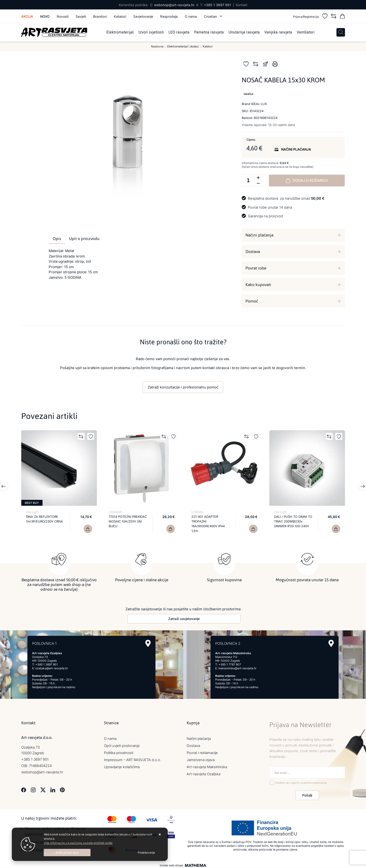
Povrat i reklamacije (202, 752)
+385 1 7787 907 (230, 663)
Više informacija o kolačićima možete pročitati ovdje (78, 843)
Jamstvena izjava (201, 759)
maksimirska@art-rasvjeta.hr (237, 667)
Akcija (27, 16)
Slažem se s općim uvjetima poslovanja (301, 782)
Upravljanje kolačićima (122, 766)
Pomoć (252, 301)
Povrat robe (256, 268)
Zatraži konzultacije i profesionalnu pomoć (183, 387)
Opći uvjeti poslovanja (122, 744)
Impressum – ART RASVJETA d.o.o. (132, 759)
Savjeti (81, 16)
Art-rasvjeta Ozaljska (204, 773)
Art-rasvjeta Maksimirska (207, 766)
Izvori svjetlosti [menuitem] (151, 32)
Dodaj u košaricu (307, 181)
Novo (45, 16)
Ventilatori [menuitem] (306, 32)
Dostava (253, 252)
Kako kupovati (258, 285)
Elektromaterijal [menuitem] (120, 32)
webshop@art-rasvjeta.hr (174, 5)
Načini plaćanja (259, 235)
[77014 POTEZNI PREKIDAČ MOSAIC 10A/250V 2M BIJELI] (171, 529)
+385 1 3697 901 (217, 5)
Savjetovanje (143, 16)
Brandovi (100, 16)
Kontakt (242, 5)
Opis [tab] (57, 239)
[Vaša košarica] (342, 17)
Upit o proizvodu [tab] (84, 239)
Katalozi (120, 16)
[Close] (67, 853)
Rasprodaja (169, 16)
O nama (191, 16)
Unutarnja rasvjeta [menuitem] (244, 32)
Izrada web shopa (171, 864)
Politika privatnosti (119, 752)
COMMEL (198, 512)
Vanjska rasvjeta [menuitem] (278, 32)
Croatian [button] (211, 16)
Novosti (63, 16)
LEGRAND (115, 512)
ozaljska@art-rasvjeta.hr (52, 667)
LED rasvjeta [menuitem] (179, 32)
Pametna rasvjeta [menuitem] (209, 32)
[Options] (146, 853)
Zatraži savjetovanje (184, 617)
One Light (32, 512)
